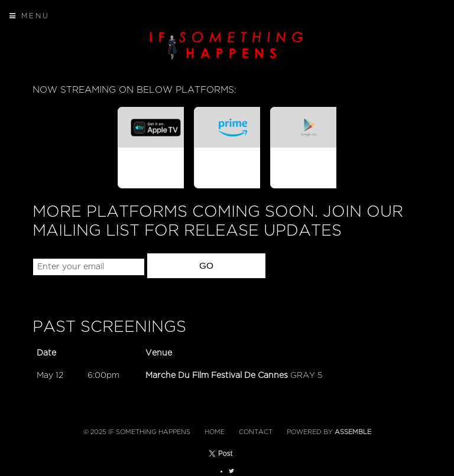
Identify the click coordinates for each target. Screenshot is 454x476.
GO (206, 265)
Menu (30, 16)
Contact (256, 432)
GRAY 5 (306, 375)
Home (215, 432)
